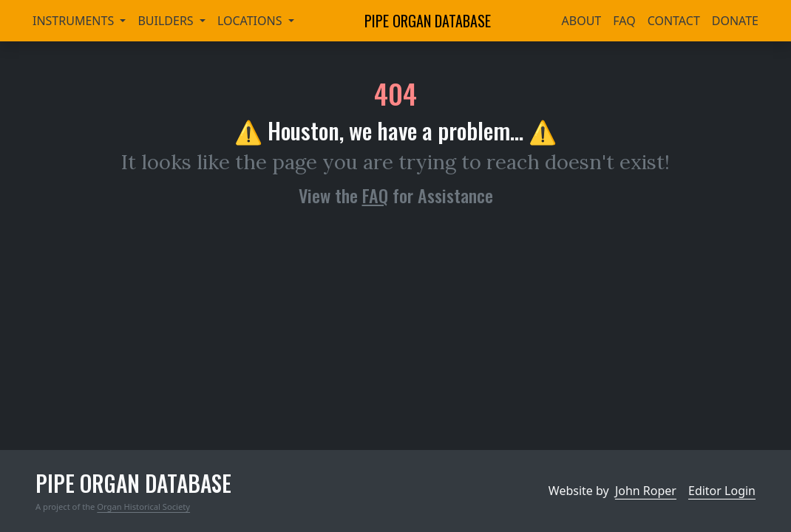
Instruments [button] (75, 21)
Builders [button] (167, 21)
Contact (674, 21)
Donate (735, 21)
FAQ (624, 21)
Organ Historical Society (143, 507)
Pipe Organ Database (428, 21)
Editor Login (722, 491)
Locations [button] (251, 21)
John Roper (646, 491)
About (582, 21)
